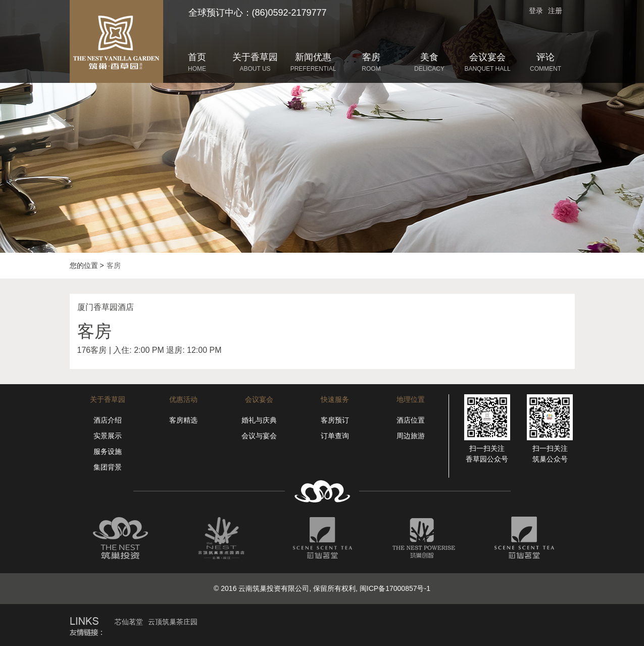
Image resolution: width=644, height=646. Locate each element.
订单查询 (335, 436)
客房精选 (183, 420)
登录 (536, 11)
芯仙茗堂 (129, 622)
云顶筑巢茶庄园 (173, 622)
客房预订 (335, 420)
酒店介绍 (108, 420)
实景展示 (108, 436)
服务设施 (108, 451)
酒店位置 (411, 420)
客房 (114, 265)
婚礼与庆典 (259, 420)
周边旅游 (411, 436)
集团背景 (108, 467)
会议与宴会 (259, 436)
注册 (555, 11)
